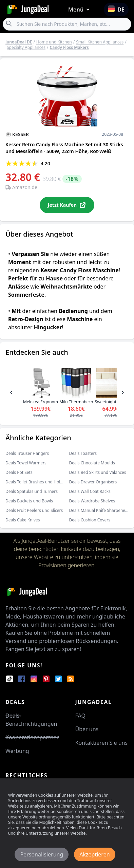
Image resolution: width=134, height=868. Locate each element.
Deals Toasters (83, 453)
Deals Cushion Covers (90, 520)
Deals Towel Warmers (26, 463)
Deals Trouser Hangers (27, 453)
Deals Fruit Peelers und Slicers (34, 510)
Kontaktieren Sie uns (102, 743)
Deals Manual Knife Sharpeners (99, 510)
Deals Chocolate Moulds (92, 463)
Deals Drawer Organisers (93, 482)
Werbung (17, 751)
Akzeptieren (94, 854)
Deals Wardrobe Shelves (92, 501)
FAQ (80, 716)
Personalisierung (42, 854)
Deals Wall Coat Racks (90, 491)
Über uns (87, 729)
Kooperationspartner (32, 737)
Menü (80, 10)
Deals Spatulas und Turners (32, 491)
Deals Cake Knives (23, 520)
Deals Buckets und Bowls (29, 501)
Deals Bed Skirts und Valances (98, 472)
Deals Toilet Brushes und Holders (37, 482)
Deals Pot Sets (19, 472)
